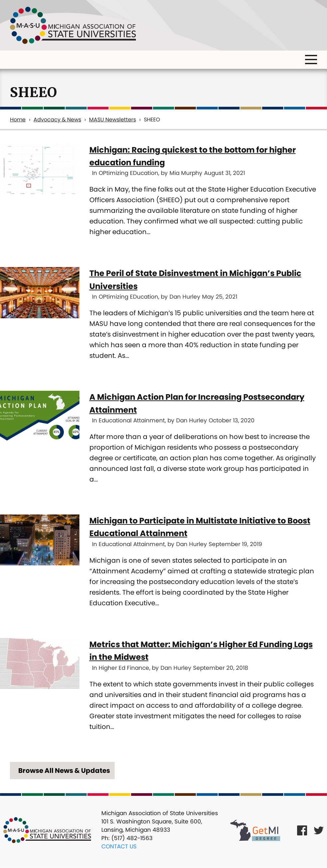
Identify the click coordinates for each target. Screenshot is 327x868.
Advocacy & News (57, 120)
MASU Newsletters (112, 120)
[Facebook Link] (302, 830)
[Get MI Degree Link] (255, 830)
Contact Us (119, 846)
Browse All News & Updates (64, 771)
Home (18, 120)
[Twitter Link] (319, 830)
